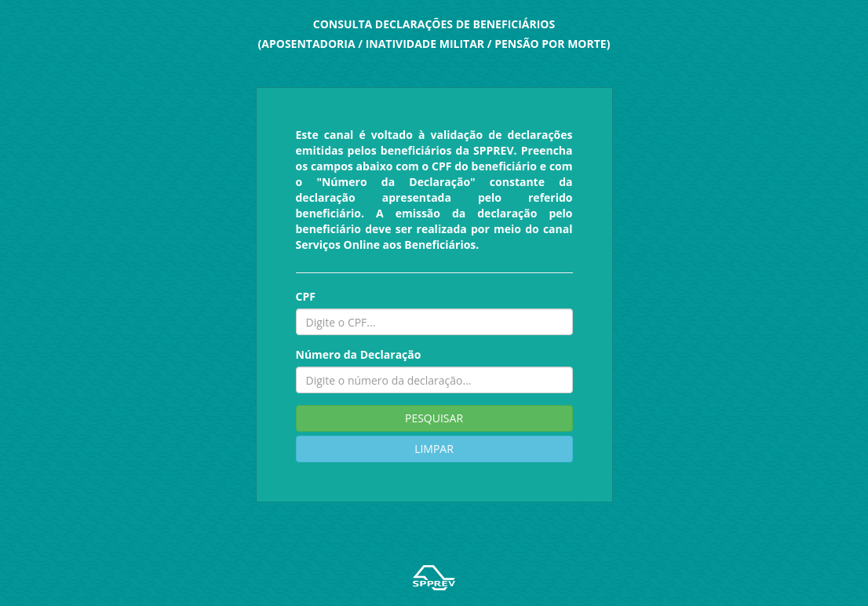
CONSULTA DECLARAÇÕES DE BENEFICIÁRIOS (434, 24)
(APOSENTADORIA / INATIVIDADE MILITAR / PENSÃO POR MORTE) (434, 44)
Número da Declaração (359, 354)
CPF (306, 296)
